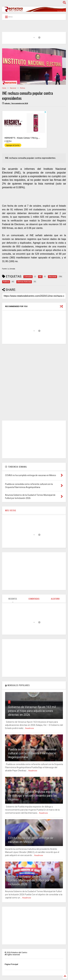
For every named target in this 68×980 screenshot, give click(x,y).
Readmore (30, 728)
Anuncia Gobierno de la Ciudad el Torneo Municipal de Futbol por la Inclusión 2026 (30, 880)
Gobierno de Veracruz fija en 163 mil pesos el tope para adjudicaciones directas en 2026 (32, 711)
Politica (22, 88)
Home (4, 88)
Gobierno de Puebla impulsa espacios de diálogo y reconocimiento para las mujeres (33, 796)
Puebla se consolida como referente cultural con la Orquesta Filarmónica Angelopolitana (32, 753)
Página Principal (11, 964)
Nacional (13, 88)
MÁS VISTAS (11, 510)
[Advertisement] (34, 382)
